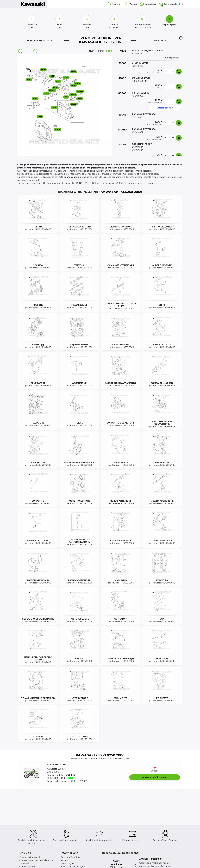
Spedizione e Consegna (73, 867)
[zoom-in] (35, 51)
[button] (181, 38)
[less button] (166, 71)
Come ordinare (27, 867)
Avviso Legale (68, 863)
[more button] (173, 71)
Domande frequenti (30, 857)
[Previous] (66, 41)
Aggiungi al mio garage (155, 777)
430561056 (137, 150)
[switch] (110, 51)
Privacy (64, 860)
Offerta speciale (165, 108)
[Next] (134, 41)
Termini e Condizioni (71, 857)
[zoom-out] (20, 51)
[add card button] (179, 71)
